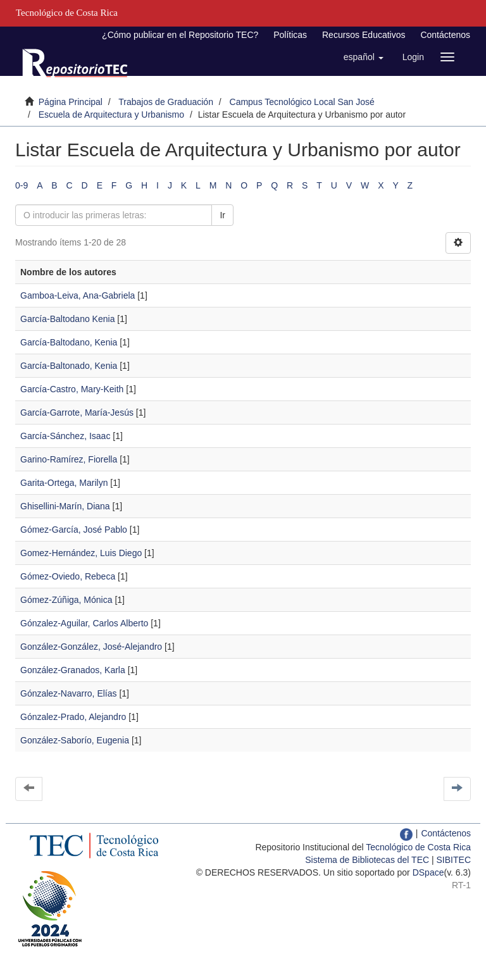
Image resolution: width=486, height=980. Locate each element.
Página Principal (71, 102)
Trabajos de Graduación (166, 102)
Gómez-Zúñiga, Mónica (66, 600)
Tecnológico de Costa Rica (418, 847)
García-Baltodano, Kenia (69, 342)
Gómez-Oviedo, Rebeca (68, 576)
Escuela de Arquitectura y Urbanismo (111, 115)
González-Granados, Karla (73, 670)
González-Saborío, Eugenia (75, 740)
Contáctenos (445, 35)
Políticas (290, 35)
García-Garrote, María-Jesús (77, 412)
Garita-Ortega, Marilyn (64, 483)
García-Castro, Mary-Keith (72, 389)
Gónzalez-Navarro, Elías (69, 693)
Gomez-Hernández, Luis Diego (81, 553)
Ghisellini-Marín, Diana (65, 506)
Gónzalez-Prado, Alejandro (73, 717)
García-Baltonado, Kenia (69, 366)
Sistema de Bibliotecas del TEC (367, 860)
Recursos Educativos (364, 35)
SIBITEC (454, 860)
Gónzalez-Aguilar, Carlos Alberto (84, 623)
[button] (364, 57)
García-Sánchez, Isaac (65, 436)
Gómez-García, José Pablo (74, 530)
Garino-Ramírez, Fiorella (69, 459)
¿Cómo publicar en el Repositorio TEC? (180, 35)
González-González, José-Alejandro (91, 647)
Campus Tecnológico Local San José (302, 102)
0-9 (22, 185)
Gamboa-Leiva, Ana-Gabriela (78, 295)
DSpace (428, 872)
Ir (222, 215)
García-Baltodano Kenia (67, 319)
